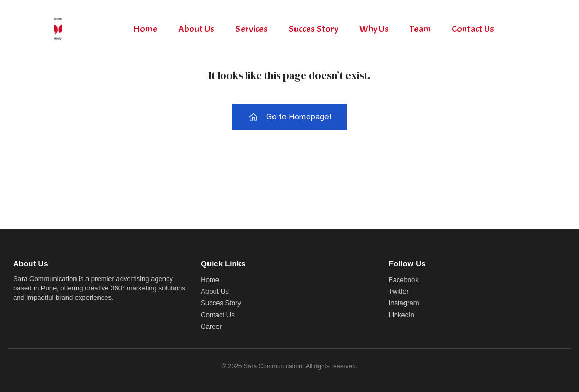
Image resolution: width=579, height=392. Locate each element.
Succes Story (314, 29)
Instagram (404, 303)
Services (252, 29)
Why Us (374, 29)
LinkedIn (402, 315)
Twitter (399, 291)
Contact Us (473, 29)
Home (145, 29)
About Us (196, 29)
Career (211, 326)
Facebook (404, 280)
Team (420, 29)
